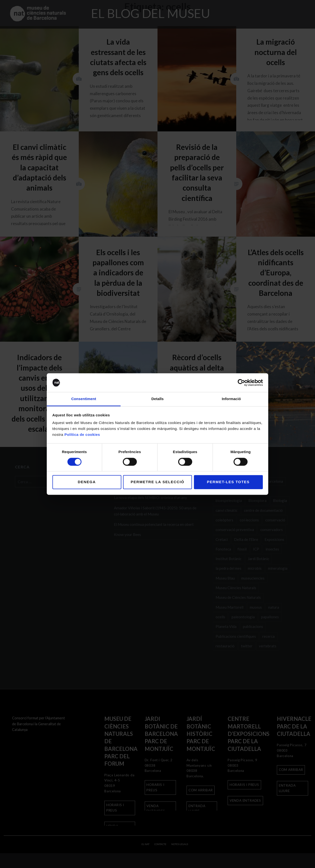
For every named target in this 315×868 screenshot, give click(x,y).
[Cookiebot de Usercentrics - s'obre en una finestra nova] (241, 383)
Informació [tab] (231, 399)
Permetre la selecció (157, 482)
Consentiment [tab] (84, 399)
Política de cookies (82, 435)
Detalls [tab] (157, 399)
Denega (87, 482)
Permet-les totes (228, 482)
